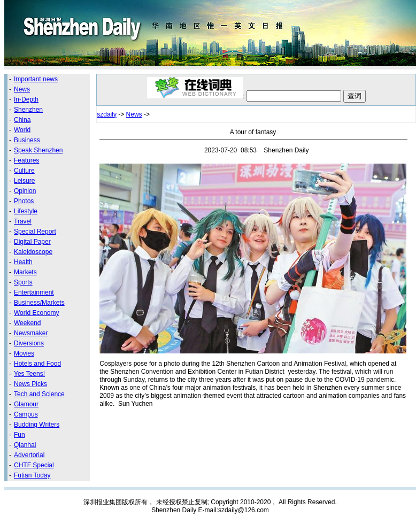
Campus (26, 414)
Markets (25, 272)
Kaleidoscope (33, 252)
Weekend (27, 323)
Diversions (29, 343)
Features (26, 160)
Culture (24, 171)
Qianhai (25, 445)
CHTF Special (34, 465)
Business (27, 140)
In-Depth (26, 99)
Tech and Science (39, 394)
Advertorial (29, 455)
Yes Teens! (29, 374)
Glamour (26, 404)
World (22, 130)
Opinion (25, 191)
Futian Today (32, 475)
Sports (23, 282)
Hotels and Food (37, 364)
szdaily (107, 114)
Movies (24, 353)
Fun (20, 435)
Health (23, 262)
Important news (36, 79)
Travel (23, 221)
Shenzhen (28, 110)
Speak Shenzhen (38, 150)
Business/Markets (39, 303)
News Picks (30, 384)
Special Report (35, 232)
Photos (24, 201)
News (22, 89)
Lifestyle (26, 211)
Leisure (24, 181)
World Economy (36, 313)
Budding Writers (37, 425)
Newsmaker (31, 333)
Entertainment (34, 292)
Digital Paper (32, 242)
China (22, 120)
